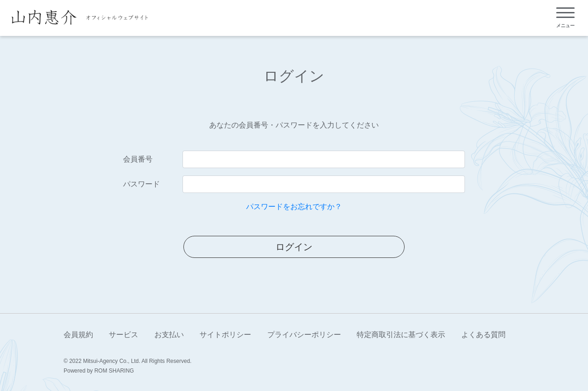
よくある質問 (483, 335)
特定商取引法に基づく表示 (401, 335)
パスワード (141, 184)
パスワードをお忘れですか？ (294, 207)
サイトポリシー (225, 335)
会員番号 (138, 159)
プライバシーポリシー (304, 335)
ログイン (294, 247)
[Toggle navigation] (565, 18)
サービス (123, 335)
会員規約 (78, 335)
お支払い (169, 335)
